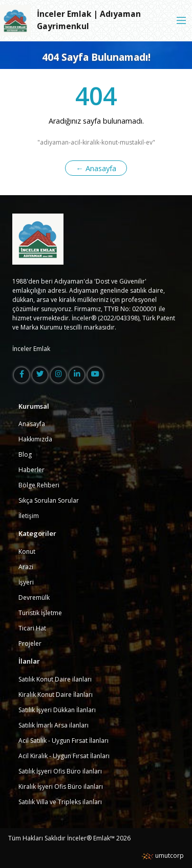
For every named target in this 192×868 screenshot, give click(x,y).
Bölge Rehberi (39, 485)
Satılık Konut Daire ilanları (55, 679)
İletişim (29, 516)
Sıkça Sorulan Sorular (49, 500)
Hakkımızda (35, 439)
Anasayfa (32, 424)
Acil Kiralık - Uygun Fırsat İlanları (64, 756)
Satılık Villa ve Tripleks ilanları (60, 802)
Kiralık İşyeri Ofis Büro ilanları (61, 787)
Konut (27, 552)
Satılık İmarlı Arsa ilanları (54, 725)
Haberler (31, 470)
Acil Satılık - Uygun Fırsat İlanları (63, 741)
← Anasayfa (96, 168)
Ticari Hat (32, 628)
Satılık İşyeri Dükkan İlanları (57, 710)
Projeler (30, 643)
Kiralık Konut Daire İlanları (56, 695)
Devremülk (34, 597)
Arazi (26, 567)
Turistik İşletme (40, 613)
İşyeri (26, 582)
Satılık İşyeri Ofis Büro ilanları (60, 771)
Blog (25, 454)
